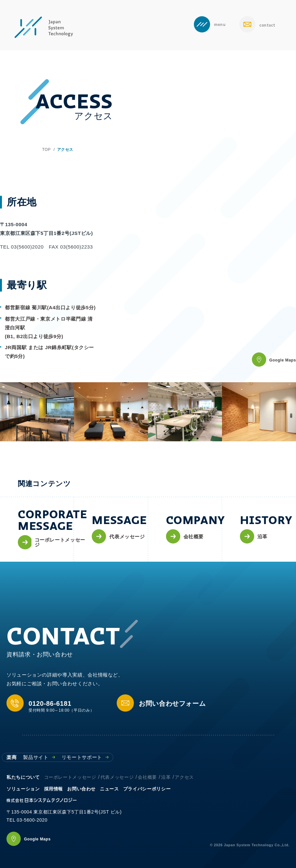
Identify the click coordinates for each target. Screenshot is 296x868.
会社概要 (147, 777)
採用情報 (54, 789)
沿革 (166, 777)
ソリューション (23, 789)
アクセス (184, 777)
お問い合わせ (81, 789)
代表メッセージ (117, 777)
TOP (46, 150)
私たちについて (23, 777)
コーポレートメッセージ (70, 777)
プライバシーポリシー (147, 789)
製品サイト (39, 757)
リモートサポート (85, 757)
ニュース (109, 789)
